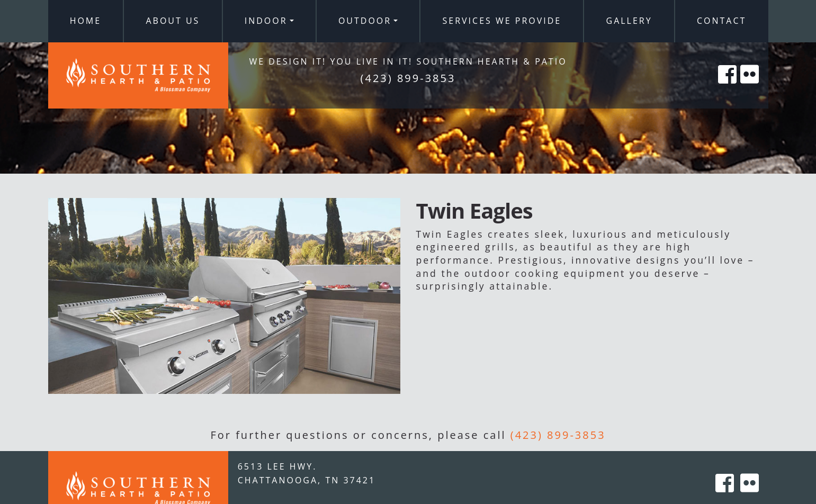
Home (86, 21)
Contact (721, 21)
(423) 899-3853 (558, 435)
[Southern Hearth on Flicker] (750, 86)
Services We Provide (502, 21)
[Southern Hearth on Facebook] (728, 86)
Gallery (629, 21)
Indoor (266, 21)
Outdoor (365, 21)
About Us (173, 21)
